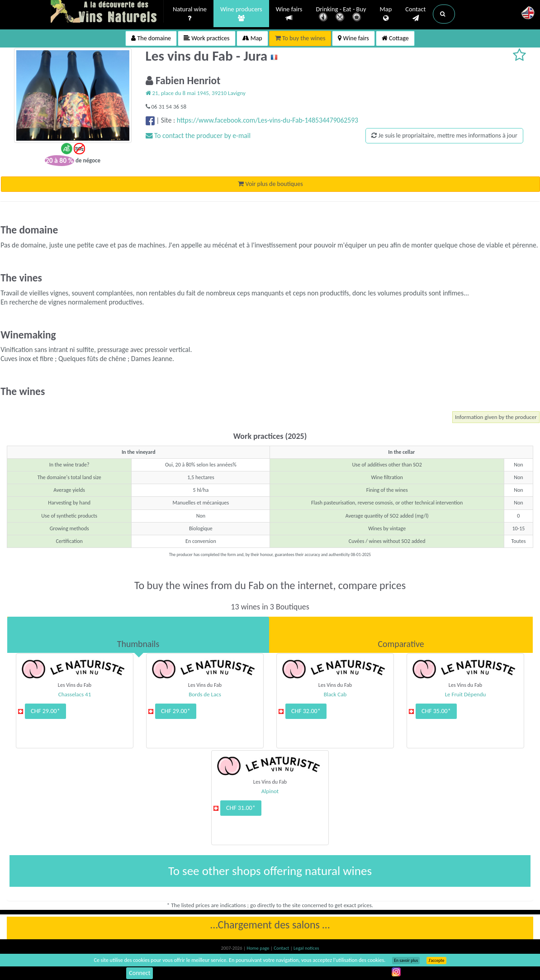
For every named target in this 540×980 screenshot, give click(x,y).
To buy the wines (300, 38)
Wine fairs (289, 14)
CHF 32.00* (306, 711)
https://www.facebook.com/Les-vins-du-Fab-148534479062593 (268, 120)
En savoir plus (406, 961)
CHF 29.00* (45, 711)
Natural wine (190, 14)
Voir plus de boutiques (270, 184)
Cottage (395, 38)
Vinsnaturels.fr (107, 12)
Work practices (207, 38)
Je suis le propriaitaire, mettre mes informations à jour (444, 136)
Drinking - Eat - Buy (341, 15)
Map (386, 14)
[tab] (138, 635)
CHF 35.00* (436, 711)
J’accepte (436, 961)
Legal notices (306, 948)
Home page (258, 948)
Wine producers (241, 14)
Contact (415, 14)
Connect (140, 973)
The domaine (151, 38)
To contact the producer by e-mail (198, 136)
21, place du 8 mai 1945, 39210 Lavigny (196, 93)
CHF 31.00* (241, 808)
